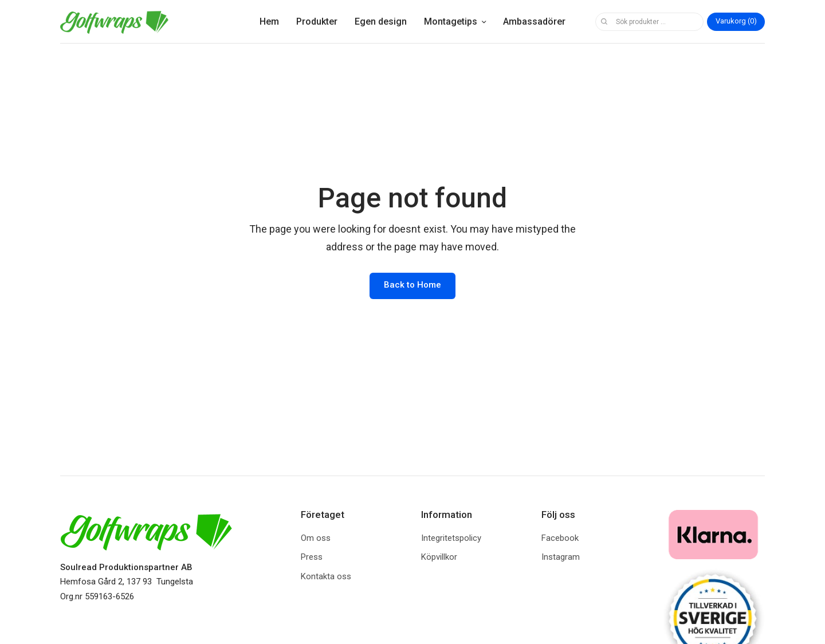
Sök (604, 22)
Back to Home (412, 285)
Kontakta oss (326, 576)
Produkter (317, 21)
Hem (269, 21)
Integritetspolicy (451, 538)
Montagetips (451, 21)
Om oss (316, 538)
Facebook (560, 538)
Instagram (561, 557)
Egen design (381, 21)
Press (312, 557)
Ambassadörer (534, 21)
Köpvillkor (439, 557)
